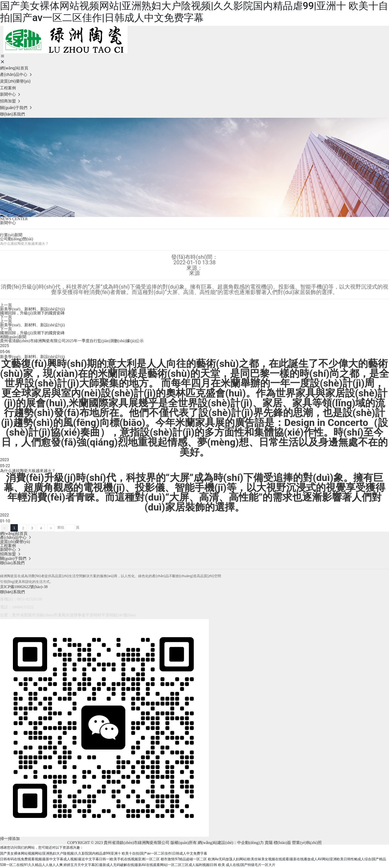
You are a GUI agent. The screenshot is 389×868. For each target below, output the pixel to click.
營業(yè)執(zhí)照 (307, 843)
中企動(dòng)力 (250, 843)
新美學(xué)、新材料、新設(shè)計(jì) (32, 325)
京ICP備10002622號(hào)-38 (24, 587)
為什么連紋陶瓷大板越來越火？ (28, 471)
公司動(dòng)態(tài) (16, 239)
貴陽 (269, 843)
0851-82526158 (29, 599)
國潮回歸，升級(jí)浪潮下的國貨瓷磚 (32, 333)
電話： (6, 607)
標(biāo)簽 (282, 843)
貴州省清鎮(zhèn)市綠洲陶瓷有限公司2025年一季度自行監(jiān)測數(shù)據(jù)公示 (72, 341)
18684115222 (23, 607)
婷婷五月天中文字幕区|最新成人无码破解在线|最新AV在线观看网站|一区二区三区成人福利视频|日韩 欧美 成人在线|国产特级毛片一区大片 (169, 865)
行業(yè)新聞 (11, 235)
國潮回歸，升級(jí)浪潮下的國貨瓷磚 (32, 313)
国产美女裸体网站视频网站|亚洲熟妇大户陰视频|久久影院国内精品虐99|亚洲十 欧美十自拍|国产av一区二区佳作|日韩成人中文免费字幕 (194, 12)
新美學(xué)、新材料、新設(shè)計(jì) (32, 357)
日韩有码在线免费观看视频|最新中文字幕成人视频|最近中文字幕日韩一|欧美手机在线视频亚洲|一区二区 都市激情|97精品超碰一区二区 (103, 859)
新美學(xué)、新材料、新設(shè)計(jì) (32, 309)
